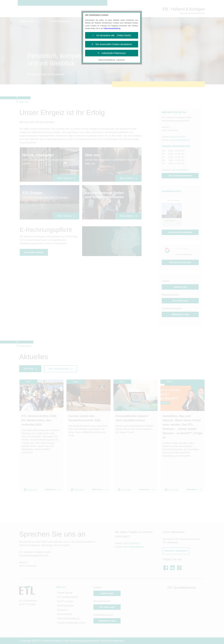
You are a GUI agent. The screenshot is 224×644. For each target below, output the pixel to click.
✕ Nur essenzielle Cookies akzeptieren (112, 44)
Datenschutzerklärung (112, 28)
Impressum (121, 60)
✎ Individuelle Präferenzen (112, 53)
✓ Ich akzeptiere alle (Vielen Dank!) (112, 35)
